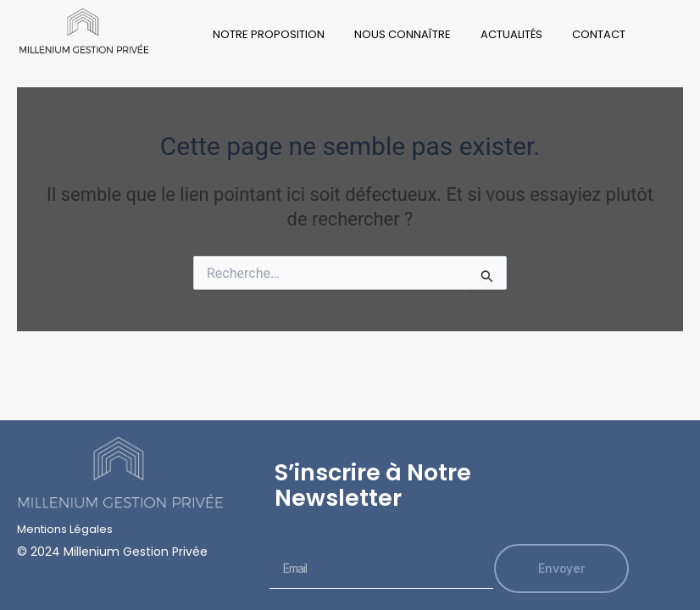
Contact (599, 34)
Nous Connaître (403, 34)
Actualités (511, 34)
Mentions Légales (65, 529)
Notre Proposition (269, 34)
